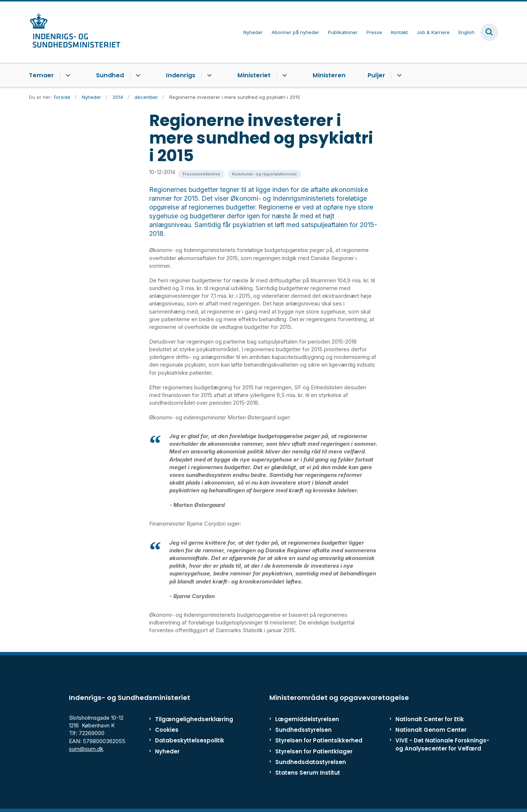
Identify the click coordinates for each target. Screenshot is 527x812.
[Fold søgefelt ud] (489, 32)
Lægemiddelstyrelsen (307, 719)
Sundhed (110, 75)
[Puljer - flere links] (398, 75)
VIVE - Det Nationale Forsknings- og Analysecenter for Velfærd (442, 744)
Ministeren (329, 75)
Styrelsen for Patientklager (314, 751)
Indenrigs (181, 75)
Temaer (41, 75)
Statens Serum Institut (308, 773)
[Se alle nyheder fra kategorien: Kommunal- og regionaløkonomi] (264, 174)
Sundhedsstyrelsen (303, 730)
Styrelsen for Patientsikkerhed (319, 740)
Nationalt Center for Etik (430, 719)
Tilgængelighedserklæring (186, 719)
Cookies (167, 730)
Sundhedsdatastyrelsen (311, 762)
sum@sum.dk (86, 749)
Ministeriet (254, 75)
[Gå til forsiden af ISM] (75, 32)
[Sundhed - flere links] (137, 75)
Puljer (376, 75)
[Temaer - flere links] (67, 75)
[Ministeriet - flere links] (283, 75)
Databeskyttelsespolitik (186, 740)
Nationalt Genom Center (431, 730)
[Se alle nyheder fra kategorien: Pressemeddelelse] (201, 174)
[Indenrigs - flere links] (208, 75)
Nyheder (167, 751)
